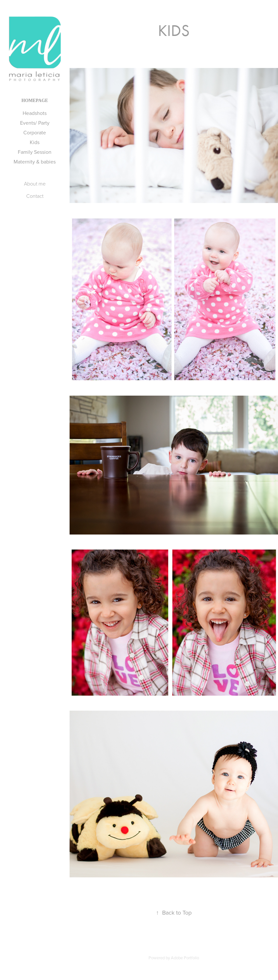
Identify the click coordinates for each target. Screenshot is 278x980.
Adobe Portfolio (185, 958)
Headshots (35, 113)
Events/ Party (35, 123)
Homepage (35, 101)
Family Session (35, 152)
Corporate (35, 132)
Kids (35, 142)
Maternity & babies (35, 162)
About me (35, 184)
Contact (35, 196)
